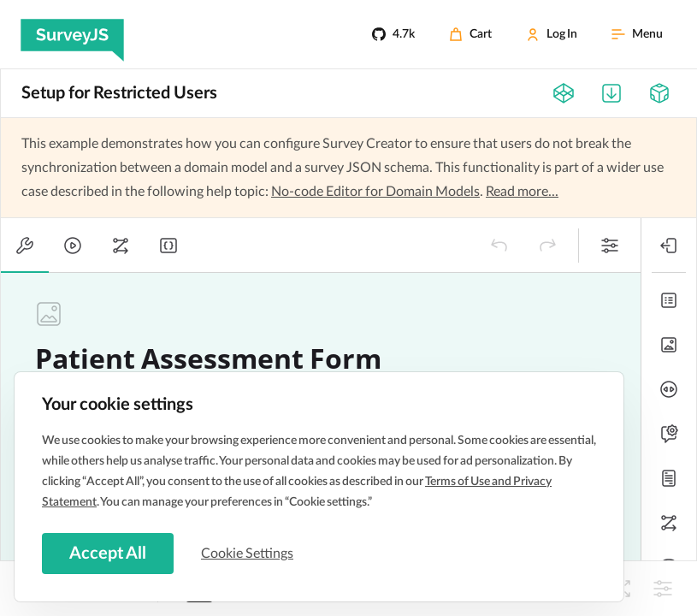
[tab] (25, 246)
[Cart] (470, 34)
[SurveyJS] (72, 34)
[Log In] (552, 34)
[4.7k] (393, 34)
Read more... (522, 192)
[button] (499, 246)
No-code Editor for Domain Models (375, 192)
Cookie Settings (247, 554)
